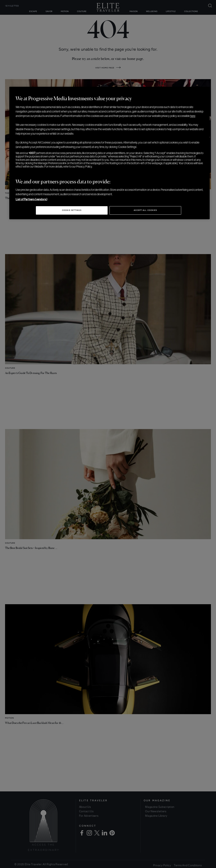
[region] (109, 153)
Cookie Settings (72, 210)
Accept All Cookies (145, 210)
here (193, 116)
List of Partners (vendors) (31, 199)
